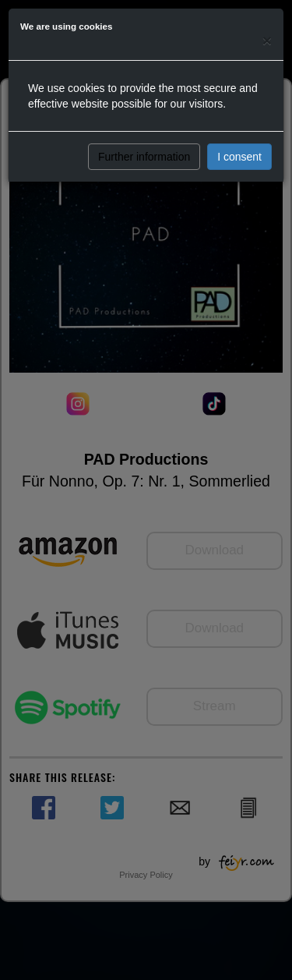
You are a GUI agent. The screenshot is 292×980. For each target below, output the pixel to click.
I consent (239, 157)
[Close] (267, 40)
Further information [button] (144, 157)
